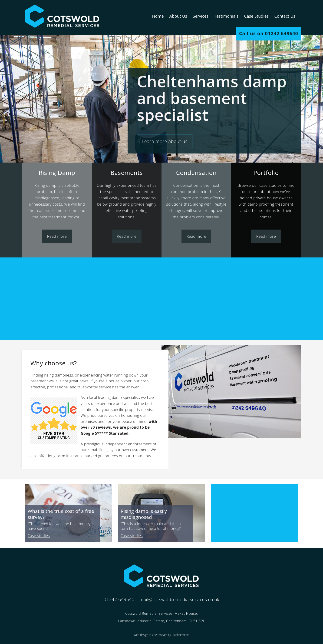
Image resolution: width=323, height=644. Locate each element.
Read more (57, 236)
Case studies (39, 536)
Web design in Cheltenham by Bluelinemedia (161, 635)
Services (201, 16)
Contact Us (285, 16)
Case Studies (257, 16)
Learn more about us (165, 141)
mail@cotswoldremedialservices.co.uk (179, 599)
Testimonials (226, 16)
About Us (178, 16)
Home (158, 16)
